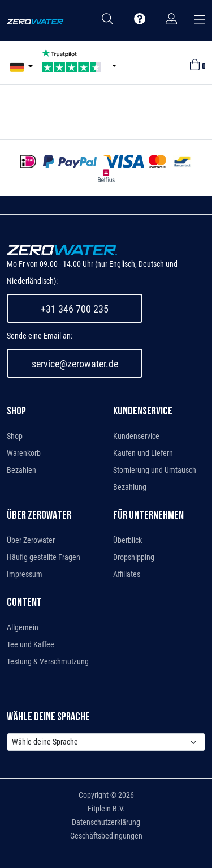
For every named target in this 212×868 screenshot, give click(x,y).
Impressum (25, 574)
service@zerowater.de (75, 364)
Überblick (127, 540)
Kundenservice (136, 436)
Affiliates (127, 574)
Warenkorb (24, 453)
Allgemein (23, 627)
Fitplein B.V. (106, 809)
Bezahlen (21, 470)
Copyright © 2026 (106, 795)
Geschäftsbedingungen (106, 836)
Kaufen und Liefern (143, 453)
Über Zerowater (31, 540)
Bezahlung (130, 487)
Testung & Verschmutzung (48, 661)
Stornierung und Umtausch (155, 470)
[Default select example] (106, 742)
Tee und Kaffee (31, 644)
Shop (15, 436)
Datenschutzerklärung (106, 822)
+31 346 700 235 (75, 309)
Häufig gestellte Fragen (44, 557)
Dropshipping (134, 557)
